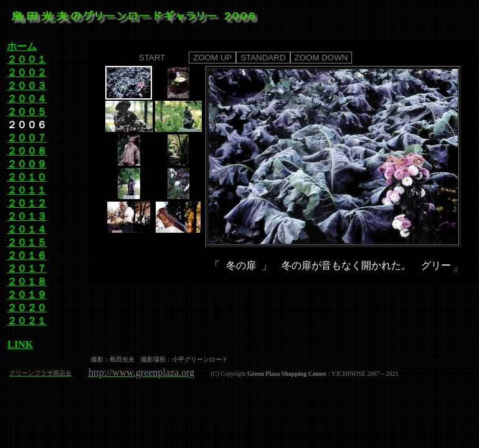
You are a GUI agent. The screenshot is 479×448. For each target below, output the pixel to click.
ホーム (22, 46)
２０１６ (27, 255)
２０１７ (27, 268)
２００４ (27, 99)
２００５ (27, 112)
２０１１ (27, 190)
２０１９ (27, 295)
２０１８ (27, 282)
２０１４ (27, 229)
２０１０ (27, 177)
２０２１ (27, 321)
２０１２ (27, 203)
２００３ (27, 86)
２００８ (27, 151)
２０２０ (27, 308)
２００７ (27, 138)
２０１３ (27, 216)
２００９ (27, 164)
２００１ (27, 59)
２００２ (27, 72)
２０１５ (27, 242)
